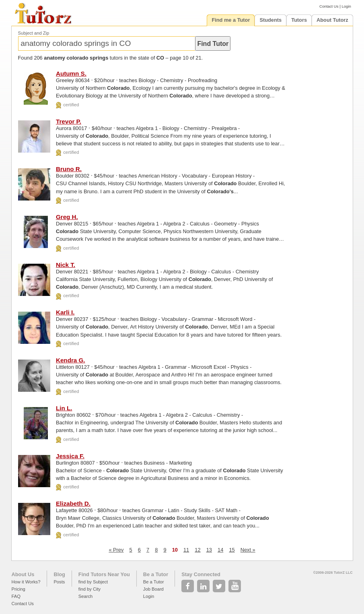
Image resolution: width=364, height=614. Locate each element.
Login (346, 6)
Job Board (153, 589)
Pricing (19, 589)
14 (220, 550)
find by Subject (93, 582)
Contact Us (329, 6)
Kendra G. (71, 360)
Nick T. (66, 265)
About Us (23, 574)
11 (186, 550)
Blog (59, 574)
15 (232, 550)
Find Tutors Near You (104, 574)
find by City (89, 589)
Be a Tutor (156, 574)
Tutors (299, 20)
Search (85, 596)
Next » (248, 550)
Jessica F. (70, 456)
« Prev (116, 550)
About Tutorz (332, 20)
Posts (59, 582)
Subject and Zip (34, 33)
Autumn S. (71, 73)
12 (197, 550)
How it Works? (26, 582)
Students (270, 20)
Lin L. (64, 408)
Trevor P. (69, 121)
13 (209, 550)
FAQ (16, 596)
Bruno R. (69, 169)
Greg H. (67, 217)
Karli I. (65, 312)
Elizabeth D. (73, 503)
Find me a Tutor (231, 20)
